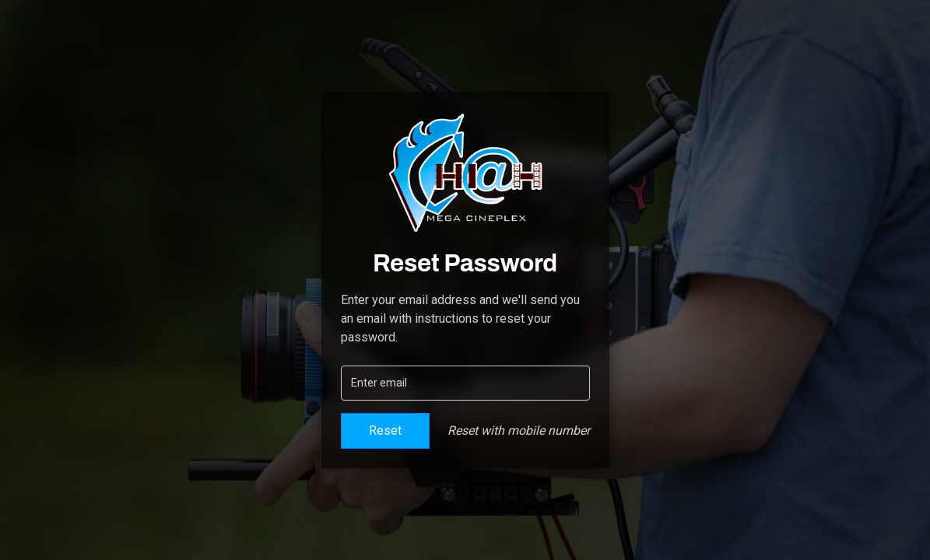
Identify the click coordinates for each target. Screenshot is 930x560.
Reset (385, 430)
